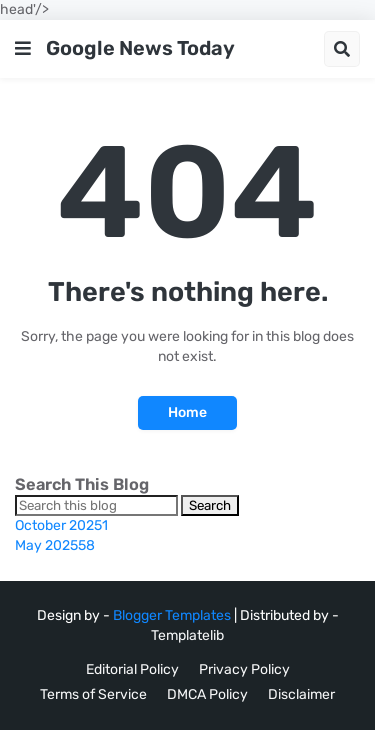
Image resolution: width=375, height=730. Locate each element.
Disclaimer (301, 694)
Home (187, 412)
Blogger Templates (172, 615)
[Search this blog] (96, 505)
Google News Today (140, 48)
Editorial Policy (132, 669)
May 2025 (55, 545)
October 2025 (61, 525)
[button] (23, 49)
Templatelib (187, 635)
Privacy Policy (244, 669)
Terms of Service (93, 694)
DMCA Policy (207, 694)
